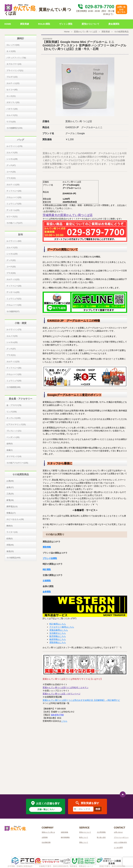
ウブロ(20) (11, 122)
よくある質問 (118, 847)
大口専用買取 (101, 832)
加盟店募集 (65, 832)
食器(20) (10, 551)
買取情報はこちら (58, 642)
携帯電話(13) (12, 506)
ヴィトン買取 (66, 24)
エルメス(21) (12, 115)
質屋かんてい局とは (48, 832)
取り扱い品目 (101, 837)
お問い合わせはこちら (121, 9)
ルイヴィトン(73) (14, 329)
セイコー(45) (12, 90)
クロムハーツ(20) (14, 197)
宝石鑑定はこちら (58, 633)
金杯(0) (10, 444)
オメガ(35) (11, 51)
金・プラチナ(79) (14, 405)
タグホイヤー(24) (14, 64)
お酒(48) (10, 481)
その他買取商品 (121, 32)
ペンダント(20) (13, 437)
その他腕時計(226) (14, 128)
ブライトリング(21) (15, 70)
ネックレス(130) (13, 418)
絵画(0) (10, 539)
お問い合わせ (118, 832)
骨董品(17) (11, 513)
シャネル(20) (12, 254)
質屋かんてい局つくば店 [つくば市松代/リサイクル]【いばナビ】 (73, 679)
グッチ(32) (11, 260)
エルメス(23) (12, 336)
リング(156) (12, 412)
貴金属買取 (114, 24)
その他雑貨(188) (13, 387)
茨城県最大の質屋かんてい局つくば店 (68, 215)
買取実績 (25, 24)
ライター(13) (12, 532)
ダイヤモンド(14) (14, 456)
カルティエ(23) (13, 362)
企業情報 (45, 837)
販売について (84, 837)
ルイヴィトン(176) (14, 146)
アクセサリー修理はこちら (62, 627)
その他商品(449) (13, 558)
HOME (8, 24)
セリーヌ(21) (12, 216)
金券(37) (10, 487)
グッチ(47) (11, 165)
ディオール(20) (13, 210)
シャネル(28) (12, 159)
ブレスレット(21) (14, 431)
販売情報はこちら (58, 636)
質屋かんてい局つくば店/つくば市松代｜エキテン (66, 687)
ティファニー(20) (14, 191)
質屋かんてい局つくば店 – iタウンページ (62, 694)
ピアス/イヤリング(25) (16, 424)
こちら (64, 721)
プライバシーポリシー (121, 837)
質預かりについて (91, 24)
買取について (84, 842)
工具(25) (10, 494)
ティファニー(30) (14, 368)
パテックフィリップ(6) (16, 58)
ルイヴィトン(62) (14, 241)
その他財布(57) (13, 311)
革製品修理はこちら (59, 630)
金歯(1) (10, 450)
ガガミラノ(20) (13, 102)
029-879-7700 (96, 7)
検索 (98, 809)
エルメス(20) (12, 153)
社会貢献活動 (46, 842)
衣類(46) (10, 545)
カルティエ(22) (13, 83)
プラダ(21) (11, 355)
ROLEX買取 (44, 24)
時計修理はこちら (58, 624)
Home (67, 32)
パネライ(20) (12, 109)
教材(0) (10, 526)
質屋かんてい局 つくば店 (86, 32)
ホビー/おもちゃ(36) (15, 519)
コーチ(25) (11, 172)
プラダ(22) (11, 178)
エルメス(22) (12, 247)
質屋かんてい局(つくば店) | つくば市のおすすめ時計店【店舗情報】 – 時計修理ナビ (81, 700)
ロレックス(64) (13, 45)
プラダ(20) (11, 273)
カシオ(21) (11, 96)
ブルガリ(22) (12, 77)
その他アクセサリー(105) (17, 463)
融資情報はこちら (58, 639)
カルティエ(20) (13, 185)
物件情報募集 (65, 837)
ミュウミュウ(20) (14, 204)
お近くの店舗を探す (121, 842)
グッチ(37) (11, 349)
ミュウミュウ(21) (14, 299)
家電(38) (10, 500)
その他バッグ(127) (14, 223)
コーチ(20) (11, 267)
